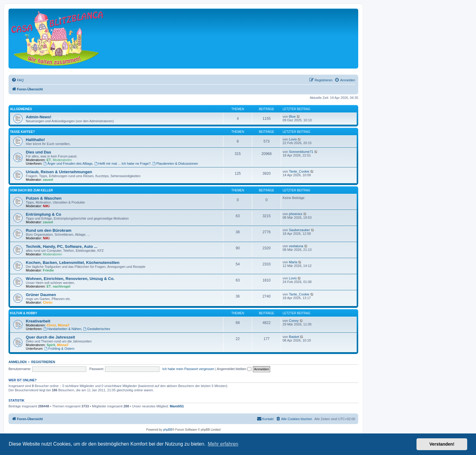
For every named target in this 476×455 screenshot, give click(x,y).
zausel (48, 180)
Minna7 (64, 325)
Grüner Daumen (41, 295)
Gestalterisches (97, 329)
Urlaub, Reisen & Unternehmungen (59, 172)
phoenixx (296, 214)
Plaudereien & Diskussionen (175, 163)
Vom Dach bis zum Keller (31, 190)
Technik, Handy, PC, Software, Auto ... (62, 246)
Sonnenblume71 (301, 152)
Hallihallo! (35, 140)
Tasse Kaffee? (22, 132)
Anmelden (18, 362)
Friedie (48, 270)
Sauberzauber (299, 230)
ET (49, 160)
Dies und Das (39, 152)
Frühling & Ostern (59, 349)
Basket (294, 337)
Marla (293, 262)
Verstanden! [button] (442, 444)
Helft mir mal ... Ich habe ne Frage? (122, 163)
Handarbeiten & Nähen (62, 329)
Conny (294, 321)
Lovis (293, 139)
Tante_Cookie (299, 171)
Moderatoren (62, 160)
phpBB (168, 430)
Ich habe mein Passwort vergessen (188, 369)
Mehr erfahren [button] (223, 444)
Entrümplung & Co (43, 214)
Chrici (48, 302)
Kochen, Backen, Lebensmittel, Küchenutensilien (73, 263)
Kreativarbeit (38, 321)
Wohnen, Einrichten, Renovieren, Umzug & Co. (70, 279)
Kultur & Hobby (24, 313)
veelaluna (296, 246)
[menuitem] (18, 80)
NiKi (46, 206)
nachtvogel (62, 286)
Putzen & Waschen (44, 198)
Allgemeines (21, 109)
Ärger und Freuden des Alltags (68, 163)
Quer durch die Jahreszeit (50, 337)
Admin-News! (39, 117)
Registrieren (43, 362)
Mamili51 (177, 406)
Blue (292, 116)
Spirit (51, 345)
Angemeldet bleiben (234, 369)
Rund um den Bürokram (49, 230)
